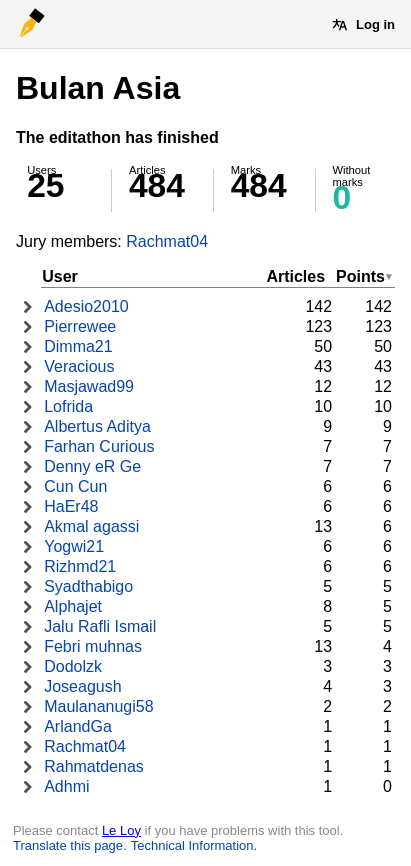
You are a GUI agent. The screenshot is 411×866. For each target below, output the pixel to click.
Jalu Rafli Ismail (100, 626)
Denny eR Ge (92, 466)
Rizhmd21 (80, 566)
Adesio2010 (86, 306)
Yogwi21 (74, 546)
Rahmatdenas (94, 766)
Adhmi (66, 786)
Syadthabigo (88, 586)
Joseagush (82, 686)
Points (360, 276)
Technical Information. (194, 845)
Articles (295, 276)
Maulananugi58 (98, 706)
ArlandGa (78, 726)
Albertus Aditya (97, 426)
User (60, 276)
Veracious (79, 366)
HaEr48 (71, 506)
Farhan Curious (99, 446)
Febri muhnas (93, 646)
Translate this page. (70, 845)
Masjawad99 (89, 386)
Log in (375, 24)
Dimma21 (78, 346)
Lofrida (68, 406)
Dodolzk (73, 666)
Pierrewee (80, 326)
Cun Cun (75, 486)
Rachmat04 (167, 241)
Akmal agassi (91, 526)
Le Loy (121, 830)
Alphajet (73, 606)
